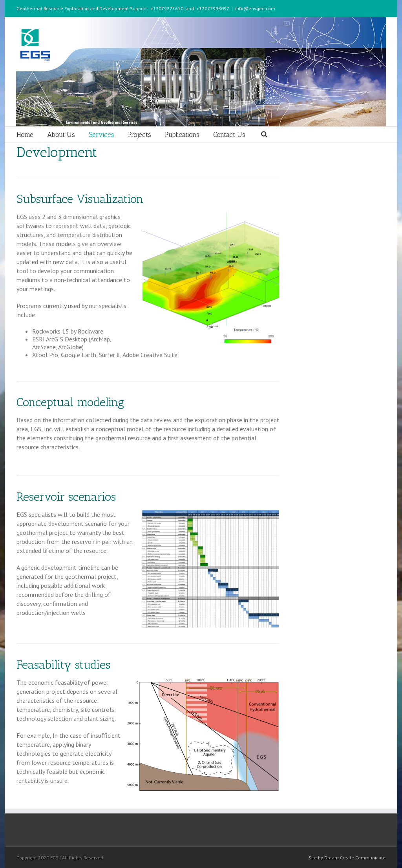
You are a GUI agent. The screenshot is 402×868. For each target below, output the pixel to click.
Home (25, 135)
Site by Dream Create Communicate (347, 858)
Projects (140, 135)
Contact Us (229, 135)
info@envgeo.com (255, 8)
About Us (61, 135)
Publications (182, 135)
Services (101, 135)
